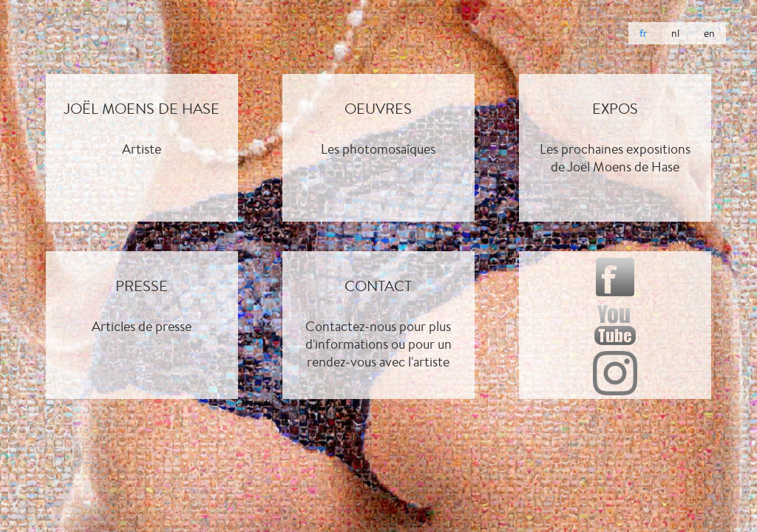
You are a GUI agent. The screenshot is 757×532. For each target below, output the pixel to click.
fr (643, 33)
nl (675, 33)
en (709, 33)
